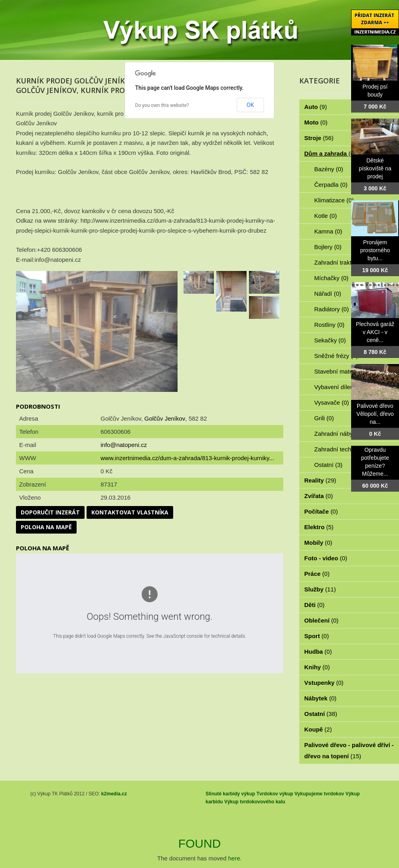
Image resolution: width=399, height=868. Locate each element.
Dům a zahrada (330, 153)
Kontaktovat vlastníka (130, 512)
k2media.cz (114, 794)
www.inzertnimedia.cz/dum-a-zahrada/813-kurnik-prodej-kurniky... (187, 458)
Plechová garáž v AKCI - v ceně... (375, 332)
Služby (320, 589)
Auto (316, 107)
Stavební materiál (342, 371)
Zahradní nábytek (342, 434)
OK (250, 105)
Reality (320, 480)
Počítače (321, 511)
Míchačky (332, 278)
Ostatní (329, 465)
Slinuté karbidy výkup (230, 794)
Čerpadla (331, 185)
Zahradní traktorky (343, 262)
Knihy (317, 667)
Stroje (319, 138)
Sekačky (330, 340)
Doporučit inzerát (50, 512)
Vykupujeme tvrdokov (319, 794)
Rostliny (330, 325)
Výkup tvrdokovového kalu (255, 802)
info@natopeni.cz (124, 445)
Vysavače (332, 402)
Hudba (318, 651)
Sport (317, 636)
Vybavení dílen (339, 387)
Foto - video (326, 558)
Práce (317, 574)
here (234, 858)
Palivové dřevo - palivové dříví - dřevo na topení (349, 750)
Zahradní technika (343, 449)
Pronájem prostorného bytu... (375, 250)
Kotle (326, 216)
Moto (316, 122)
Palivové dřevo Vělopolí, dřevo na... (375, 414)
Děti (315, 605)
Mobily (318, 543)
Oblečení (322, 620)
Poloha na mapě (46, 527)
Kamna (328, 231)
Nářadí (328, 294)
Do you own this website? (162, 105)
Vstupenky (324, 683)
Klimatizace (334, 200)
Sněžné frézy (336, 356)
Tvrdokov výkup (275, 794)
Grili (324, 418)
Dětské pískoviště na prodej (375, 168)
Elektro (319, 527)
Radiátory (332, 309)
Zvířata (319, 496)
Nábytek (321, 698)
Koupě (318, 729)
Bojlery (328, 247)
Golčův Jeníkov (165, 418)
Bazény (329, 169)
